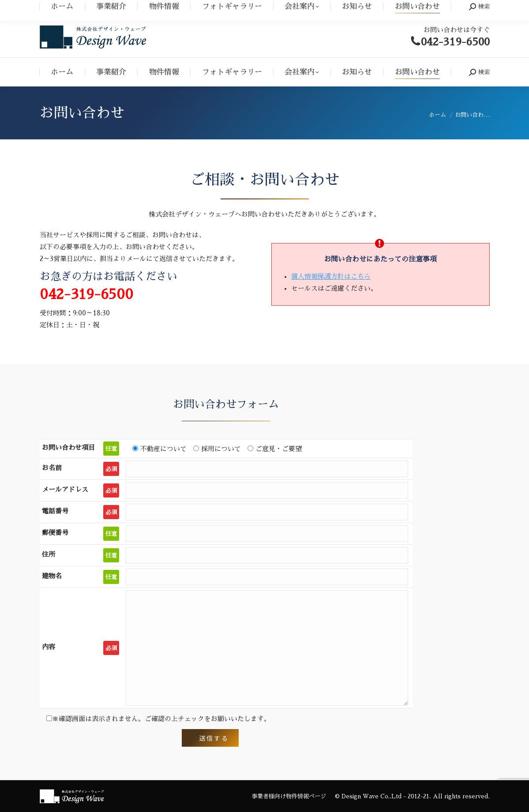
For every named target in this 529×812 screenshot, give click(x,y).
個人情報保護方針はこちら (331, 276)
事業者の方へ (473, 8)
